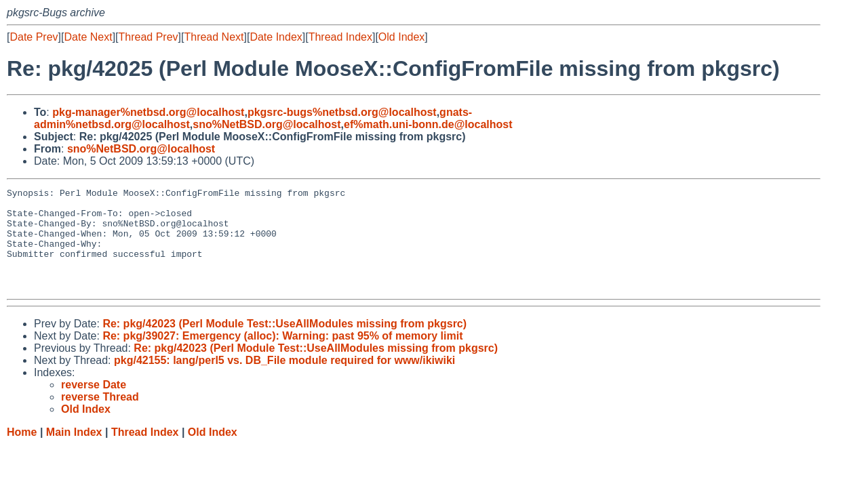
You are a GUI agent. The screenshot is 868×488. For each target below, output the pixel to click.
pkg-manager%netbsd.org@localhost (148, 112)
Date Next (88, 37)
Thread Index (340, 37)
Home (22, 452)
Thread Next (214, 37)
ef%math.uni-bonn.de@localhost (428, 124)
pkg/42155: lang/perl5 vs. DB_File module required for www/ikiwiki (284, 381)
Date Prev (34, 37)
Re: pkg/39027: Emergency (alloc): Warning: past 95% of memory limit (282, 356)
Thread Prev (149, 37)
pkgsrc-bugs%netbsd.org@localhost (342, 112)
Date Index (276, 37)
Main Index (74, 452)
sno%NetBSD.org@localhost (267, 124)
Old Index (401, 37)
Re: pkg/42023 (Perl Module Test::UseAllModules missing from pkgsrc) (284, 344)
